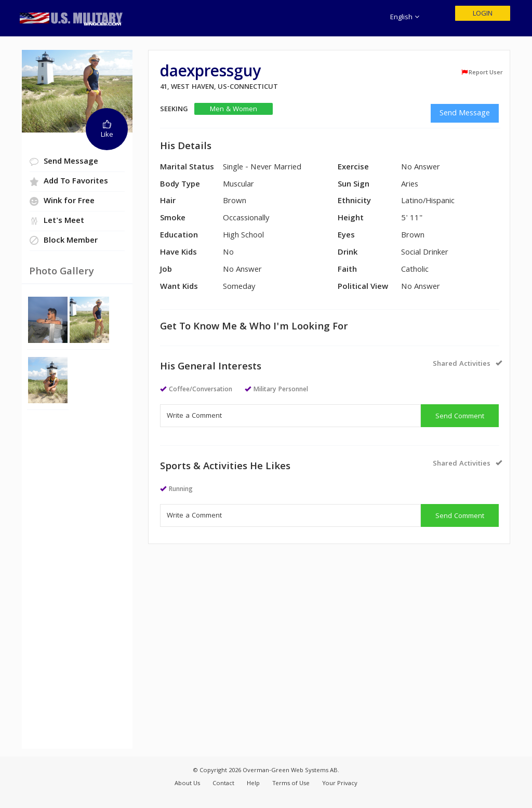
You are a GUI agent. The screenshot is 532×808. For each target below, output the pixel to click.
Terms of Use (291, 784)
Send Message (465, 114)
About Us (187, 784)
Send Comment (460, 417)
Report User (482, 73)
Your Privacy (340, 784)
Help (253, 784)
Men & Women (234, 109)
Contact (223, 784)
